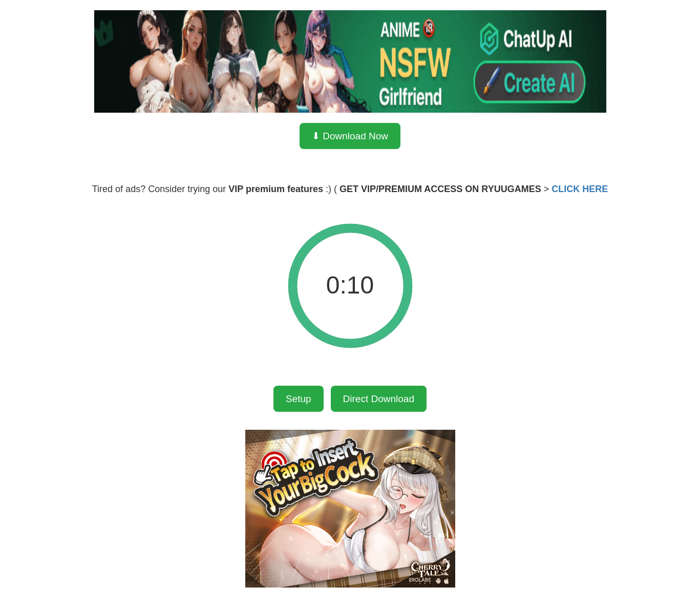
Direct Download (379, 399)
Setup (299, 399)
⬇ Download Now (350, 136)
